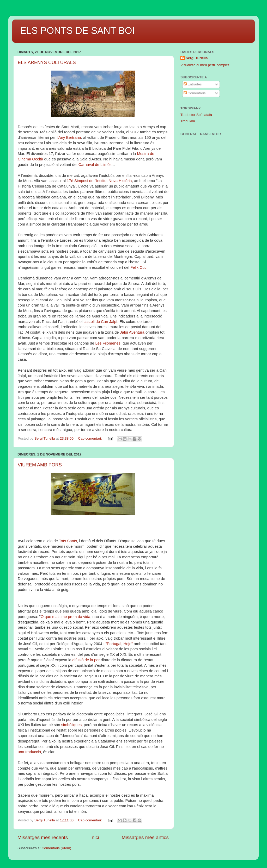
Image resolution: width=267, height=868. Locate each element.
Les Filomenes (108, 343)
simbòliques (71, 725)
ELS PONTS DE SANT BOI (77, 31)
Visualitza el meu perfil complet (205, 65)
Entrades (193, 84)
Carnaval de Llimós (95, 165)
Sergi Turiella (197, 58)
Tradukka (188, 121)
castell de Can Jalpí (100, 322)
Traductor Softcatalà (196, 115)
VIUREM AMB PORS (40, 465)
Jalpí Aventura (132, 332)
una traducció (29, 752)
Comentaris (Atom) (56, 848)
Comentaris (195, 93)
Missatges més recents (43, 837)
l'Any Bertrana (69, 138)
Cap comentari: (90, 438)
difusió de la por (86, 660)
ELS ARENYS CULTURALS (47, 63)
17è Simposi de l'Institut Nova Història (99, 181)
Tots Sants (68, 541)
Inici (95, 837)
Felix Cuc (138, 267)
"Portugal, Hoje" (119, 644)
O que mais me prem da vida (66, 617)
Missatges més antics (145, 837)
